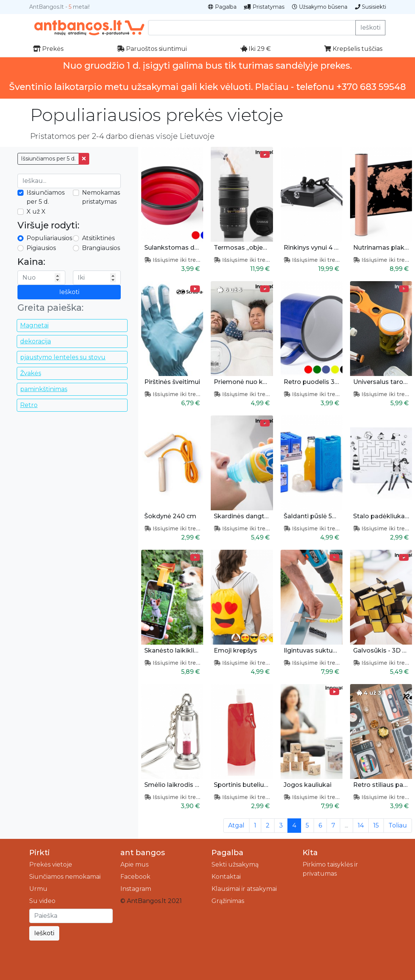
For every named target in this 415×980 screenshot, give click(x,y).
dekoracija (36, 341)
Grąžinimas (228, 901)
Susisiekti (371, 7)
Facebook (135, 877)
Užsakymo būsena (320, 7)
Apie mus (134, 864)
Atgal (236, 825)
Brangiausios (101, 248)
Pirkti (39, 853)
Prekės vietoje (51, 864)
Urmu (38, 889)
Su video (42, 901)
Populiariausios (49, 238)
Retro (29, 405)
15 (376, 825)
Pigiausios (41, 248)
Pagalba (222, 7)
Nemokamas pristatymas (101, 197)
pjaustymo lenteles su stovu (63, 357)
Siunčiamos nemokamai (65, 877)
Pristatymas (264, 7)
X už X (36, 212)
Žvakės (31, 373)
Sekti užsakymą (235, 864)
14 (361, 825)
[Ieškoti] (71, 916)
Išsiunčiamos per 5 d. (48, 159)
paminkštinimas (44, 389)
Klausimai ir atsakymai (244, 889)
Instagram (136, 889)
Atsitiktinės (98, 238)
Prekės (48, 49)
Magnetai (34, 325)
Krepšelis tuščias (353, 49)
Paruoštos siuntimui (152, 49)
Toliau (398, 825)
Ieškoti (370, 28)
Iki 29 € (256, 49)
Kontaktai (226, 877)
